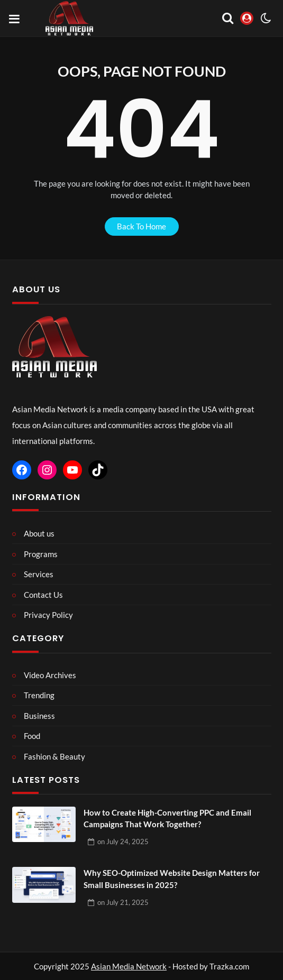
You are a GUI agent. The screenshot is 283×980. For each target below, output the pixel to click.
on (123, 842)
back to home (141, 226)
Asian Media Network (129, 966)
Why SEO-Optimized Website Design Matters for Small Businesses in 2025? (172, 879)
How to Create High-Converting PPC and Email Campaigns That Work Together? (167, 819)
